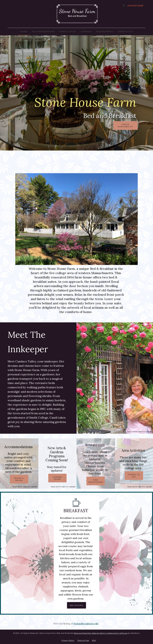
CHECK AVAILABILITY (125, 125)
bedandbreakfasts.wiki (86, 624)
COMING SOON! (57, 478)
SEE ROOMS (76, 605)
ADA (94, 640)
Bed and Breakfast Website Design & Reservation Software (101, 633)
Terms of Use (83, 640)
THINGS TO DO (134, 476)
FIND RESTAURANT (96, 481)
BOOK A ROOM (19, 479)
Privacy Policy (68, 640)
